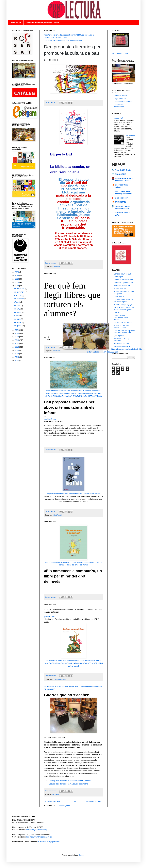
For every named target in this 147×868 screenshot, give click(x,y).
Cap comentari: (51, 102)
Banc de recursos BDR (123, 274)
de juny (17, 309)
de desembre (20, 289)
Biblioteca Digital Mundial (124, 283)
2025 (17, 276)
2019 (17, 337)
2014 (17, 354)
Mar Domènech (50, 419)
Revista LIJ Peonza (121, 344)
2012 (17, 360)
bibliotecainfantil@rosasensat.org (39, 837)
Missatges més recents (54, 801)
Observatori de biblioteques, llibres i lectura (122, 318)
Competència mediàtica (123, 102)
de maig (18, 312)
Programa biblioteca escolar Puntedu (122, 327)
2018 (17, 340)
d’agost (17, 302)
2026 (17, 272)
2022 (17, 286)
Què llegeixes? (120, 336)
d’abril (17, 316)
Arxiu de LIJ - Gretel (123, 170)
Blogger (82, 855)
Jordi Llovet (56, 351)
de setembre (19, 299)
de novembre (20, 292)
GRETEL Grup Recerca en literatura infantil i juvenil (124, 309)
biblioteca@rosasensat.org (37, 830)
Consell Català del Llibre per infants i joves (123, 301)
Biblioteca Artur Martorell (123, 280)
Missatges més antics (94, 801)
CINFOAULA (119, 297)
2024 (17, 279)
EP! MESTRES (121, 202)
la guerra (56, 794)
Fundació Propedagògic (123, 305)
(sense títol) (118, 118)
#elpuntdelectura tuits (120, 54)
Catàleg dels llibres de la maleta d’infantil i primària (70, 781)
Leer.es (117, 312)
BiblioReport (119, 277)
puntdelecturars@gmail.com (49, 842)
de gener (18, 326)
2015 (17, 350)
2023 (17, 282)
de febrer (18, 322)
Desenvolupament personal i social (42, 23)
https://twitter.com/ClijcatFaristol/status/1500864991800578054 (73, 494)
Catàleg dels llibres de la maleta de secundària (68, 784)
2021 (17, 330)
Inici (74, 801)
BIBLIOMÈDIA (120, 174)
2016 (17, 347)
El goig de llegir (121, 198)
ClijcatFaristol (57, 515)
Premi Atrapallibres (59, 679)
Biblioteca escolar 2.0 (122, 286)
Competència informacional (119, 106)
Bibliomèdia (56, 267)
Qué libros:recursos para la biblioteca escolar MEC (124, 332)
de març (18, 319)
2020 (17, 333)
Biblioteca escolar (121, 96)
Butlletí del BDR (120, 289)
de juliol (17, 306)
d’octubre (18, 295)
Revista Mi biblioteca (122, 346)
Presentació (16, 23)
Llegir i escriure (120, 99)
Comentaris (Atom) (63, 806)
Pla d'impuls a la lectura (123, 323)
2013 (17, 357)
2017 (17, 344)
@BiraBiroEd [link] (49, 617)
